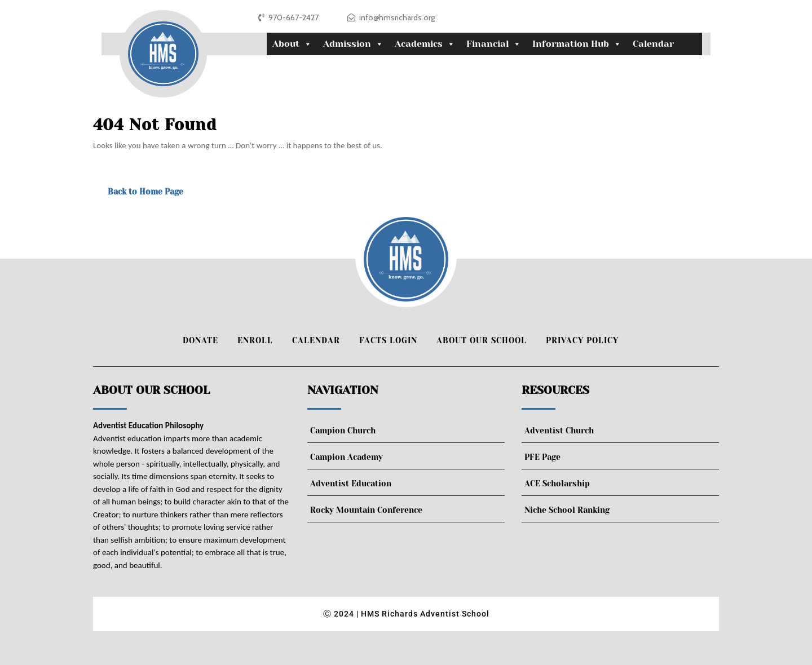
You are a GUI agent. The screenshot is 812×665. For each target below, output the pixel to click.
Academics (425, 44)
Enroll (255, 340)
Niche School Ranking (567, 510)
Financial (494, 44)
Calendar (653, 44)
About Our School (482, 340)
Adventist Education (351, 484)
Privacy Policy (582, 340)
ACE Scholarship (557, 484)
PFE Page (542, 457)
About (292, 44)
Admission (353, 44)
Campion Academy (347, 457)
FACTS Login (388, 340)
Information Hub (577, 44)
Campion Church (343, 431)
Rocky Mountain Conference (366, 510)
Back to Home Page (145, 192)
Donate (200, 340)
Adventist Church (559, 431)
